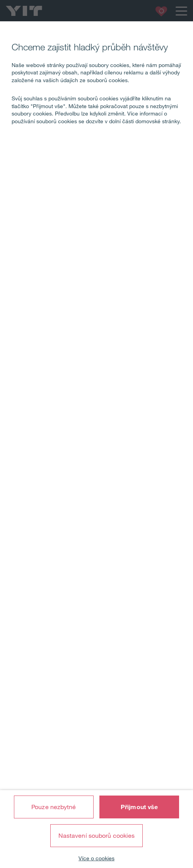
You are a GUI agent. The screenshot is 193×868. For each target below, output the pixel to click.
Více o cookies (96, 858)
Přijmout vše (139, 807)
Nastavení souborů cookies (97, 835)
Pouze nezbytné (54, 807)
